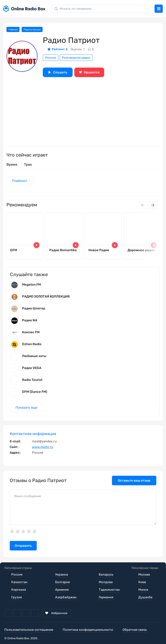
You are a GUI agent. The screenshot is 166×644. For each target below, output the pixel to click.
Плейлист (20, 181)
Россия (51, 58)
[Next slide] (153, 205)
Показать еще (26, 408)
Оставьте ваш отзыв (134, 481)
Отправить (23, 546)
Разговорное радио (76, 58)
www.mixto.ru (43, 447)
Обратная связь (135, 630)
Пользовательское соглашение (29, 630)
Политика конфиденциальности (88, 630)
